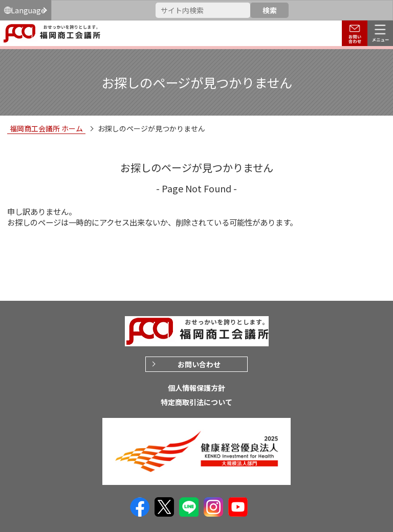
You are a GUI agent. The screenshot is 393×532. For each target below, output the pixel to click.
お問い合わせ (199, 364)
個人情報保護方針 (196, 388)
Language (28, 10)
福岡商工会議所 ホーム (46, 128)
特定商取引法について (196, 402)
